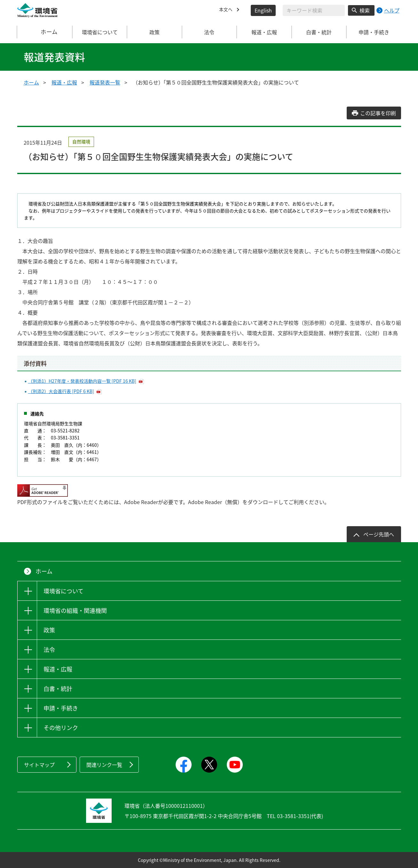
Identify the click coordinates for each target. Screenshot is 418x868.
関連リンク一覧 (104, 765)
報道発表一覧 (105, 82)
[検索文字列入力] (314, 10)
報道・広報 (64, 82)
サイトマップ (39, 765)
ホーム (45, 32)
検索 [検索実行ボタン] (365, 10)
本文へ (227, 10)
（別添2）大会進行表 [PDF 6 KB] (61, 391)
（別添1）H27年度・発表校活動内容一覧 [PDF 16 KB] (82, 381)
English (263, 10)
